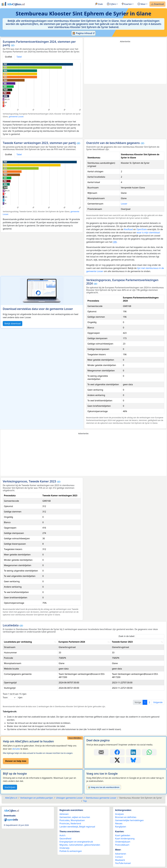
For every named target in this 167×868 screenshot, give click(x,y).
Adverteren (121, 854)
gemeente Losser (16, 117)
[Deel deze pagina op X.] (117, 760)
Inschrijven (10, 787)
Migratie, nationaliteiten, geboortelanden (80, 845)
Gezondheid (65, 839)
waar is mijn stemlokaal (148, 232)
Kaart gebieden (123, 835)
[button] (13, 45)
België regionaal (87, 827)
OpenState (142, 229)
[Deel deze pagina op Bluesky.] (133, 760)
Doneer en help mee (16, 761)
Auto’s (62, 835)
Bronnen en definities (126, 817)
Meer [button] (142, 4)
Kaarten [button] (127, 4)
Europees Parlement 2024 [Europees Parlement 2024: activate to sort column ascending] (72, 642)
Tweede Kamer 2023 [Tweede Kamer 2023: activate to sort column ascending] (122, 642)
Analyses (119, 814)
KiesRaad (128, 229)
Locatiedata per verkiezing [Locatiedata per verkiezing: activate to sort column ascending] (18, 642)
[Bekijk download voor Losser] (42, 291)
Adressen (64, 814)
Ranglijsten (121, 827)
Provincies (64, 823)
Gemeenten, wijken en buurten (75, 817)
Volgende (158, 702)
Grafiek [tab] (9, 57)
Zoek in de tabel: (141, 636)
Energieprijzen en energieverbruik (76, 842)
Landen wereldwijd (69, 827)
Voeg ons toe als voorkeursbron (104, 787)
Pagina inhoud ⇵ (84, 33)
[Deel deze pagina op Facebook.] (117, 752)
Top (85, 801)
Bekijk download (13, 324)
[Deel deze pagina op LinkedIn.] (133, 752)
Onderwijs (64, 848)
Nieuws (119, 823)
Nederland (76, 823)
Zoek (99, 4)
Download (157, 4)
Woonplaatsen (78, 820)
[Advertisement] (125, 63)
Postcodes (65, 820)
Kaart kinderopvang (125, 839)
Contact (119, 857)
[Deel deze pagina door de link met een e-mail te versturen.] (101, 752)
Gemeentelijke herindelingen (129, 820)
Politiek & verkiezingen (71, 851)
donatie (16, 749)
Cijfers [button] (111, 4)
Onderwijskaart (123, 842)
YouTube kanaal (123, 863)
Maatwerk (120, 860)
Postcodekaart (122, 845)
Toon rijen (13, 698)
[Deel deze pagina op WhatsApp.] (149, 752)
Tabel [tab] (19, 57)
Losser (124, 204)
